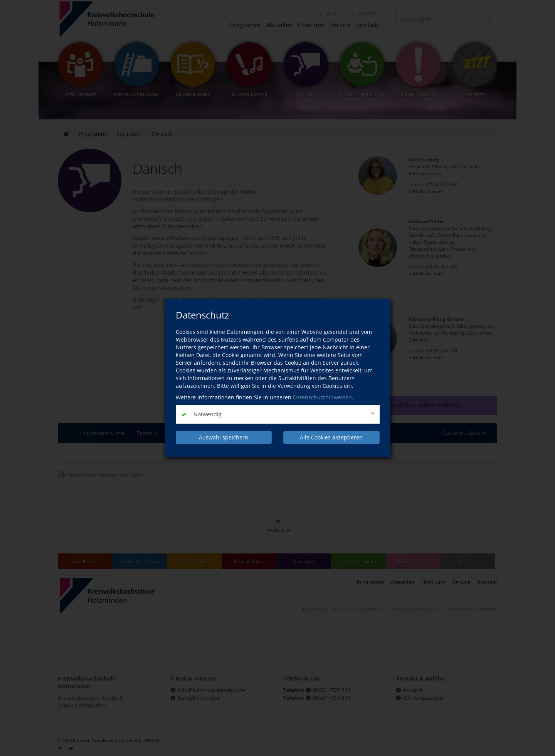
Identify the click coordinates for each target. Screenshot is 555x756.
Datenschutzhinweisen (322, 397)
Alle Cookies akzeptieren (331, 437)
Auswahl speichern (224, 437)
